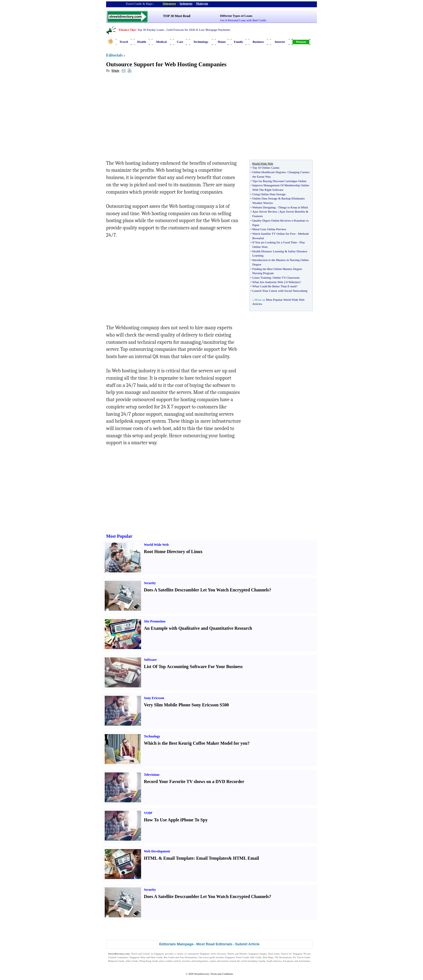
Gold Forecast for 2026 (181, 30)
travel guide (209, 957)
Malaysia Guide (116, 961)
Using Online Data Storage (269, 194)
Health (142, 42)
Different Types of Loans (236, 16)
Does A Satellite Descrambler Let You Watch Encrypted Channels (206, 590)
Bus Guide (169, 957)
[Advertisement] (152, 118)
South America (274, 961)
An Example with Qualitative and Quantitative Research (198, 628)
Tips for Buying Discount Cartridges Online (279, 181)
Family (239, 42)
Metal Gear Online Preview (269, 229)
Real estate (274, 954)
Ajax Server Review (265, 211)
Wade (115, 70)
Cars (180, 42)
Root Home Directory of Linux (173, 552)
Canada (261, 961)
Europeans (288, 961)
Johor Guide (132, 961)
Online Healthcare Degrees (269, 172)
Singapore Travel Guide (237, 957)
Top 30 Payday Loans (151, 30)
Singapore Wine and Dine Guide (146, 957)
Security (150, 583)
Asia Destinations (188, 957)
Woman (301, 42)
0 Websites (293, 282)
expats (213, 961)
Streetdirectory (201, 974)
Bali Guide (256, 957)
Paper (256, 225)
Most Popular (119, 536)
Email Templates (212, 858)
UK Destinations (283, 957)
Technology (201, 42)
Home (222, 42)
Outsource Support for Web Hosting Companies (166, 64)
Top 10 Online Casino (266, 168)
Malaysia (202, 3)
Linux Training (261, 278)
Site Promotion (155, 621)
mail (293, 286)
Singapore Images (258, 954)
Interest (280, 42)
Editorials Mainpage (177, 944)
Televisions (152, 775)
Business (258, 42)
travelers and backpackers (195, 961)
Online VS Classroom (286, 278)
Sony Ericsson (154, 698)
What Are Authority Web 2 (269, 282)
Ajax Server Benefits (292, 211)
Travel (124, 42)
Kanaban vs (301, 220)
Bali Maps (268, 957)
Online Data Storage (265, 198)
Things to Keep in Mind (293, 207)
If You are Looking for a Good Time (275, 242)
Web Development (157, 851)
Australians (304, 961)
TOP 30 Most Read (177, 16)
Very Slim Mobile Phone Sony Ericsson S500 (186, 705)
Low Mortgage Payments (215, 30)
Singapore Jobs (116, 964)
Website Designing (264, 207)
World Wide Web (156, 545)
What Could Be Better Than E (271, 286)
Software (150, 660)
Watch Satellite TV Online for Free (274, 234)
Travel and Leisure (140, 954)
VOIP (148, 813)
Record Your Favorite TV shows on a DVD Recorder (194, 782)
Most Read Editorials (214, 944)
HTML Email (246, 858)
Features (257, 216)
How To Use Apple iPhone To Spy (176, 820)
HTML (151, 858)
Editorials (114, 55)
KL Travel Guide (302, 957)
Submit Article (247, 944)
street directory (218, 954)
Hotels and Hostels (237, 954)
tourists (225, 961)
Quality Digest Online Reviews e (273, 220)
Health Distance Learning (268, 251)
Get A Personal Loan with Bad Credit (243, 20)
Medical (162, 42)
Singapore (169, 3)
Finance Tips (127, 30)
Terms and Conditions (222, 974)
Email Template (178, 858)
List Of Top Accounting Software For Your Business (193, 667)
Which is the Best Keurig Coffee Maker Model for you (196, 743)
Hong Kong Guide (149, 961)
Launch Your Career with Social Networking (280, 291)
